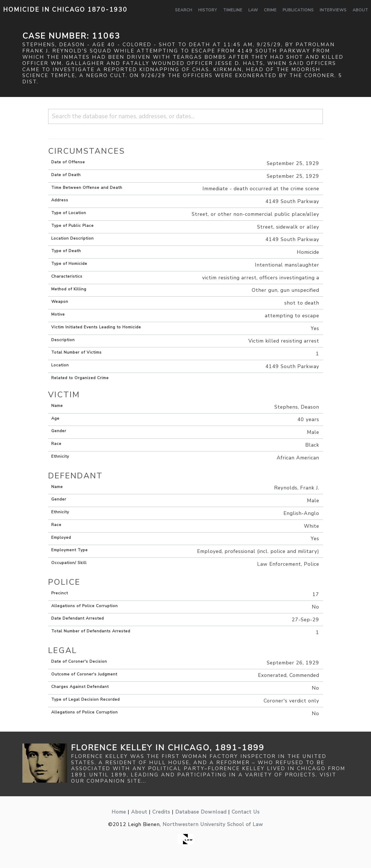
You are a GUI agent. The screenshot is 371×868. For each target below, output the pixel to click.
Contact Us (246, 812)
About (360, 10)
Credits (161, 812)
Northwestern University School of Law (213, 824)
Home (119, 812)
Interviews (333, 10)
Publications (298, 10)
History (208, 10)
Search (184, 10)
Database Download (201, 812)
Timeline (233, 10)
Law (253, 10)
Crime (270, 10)
